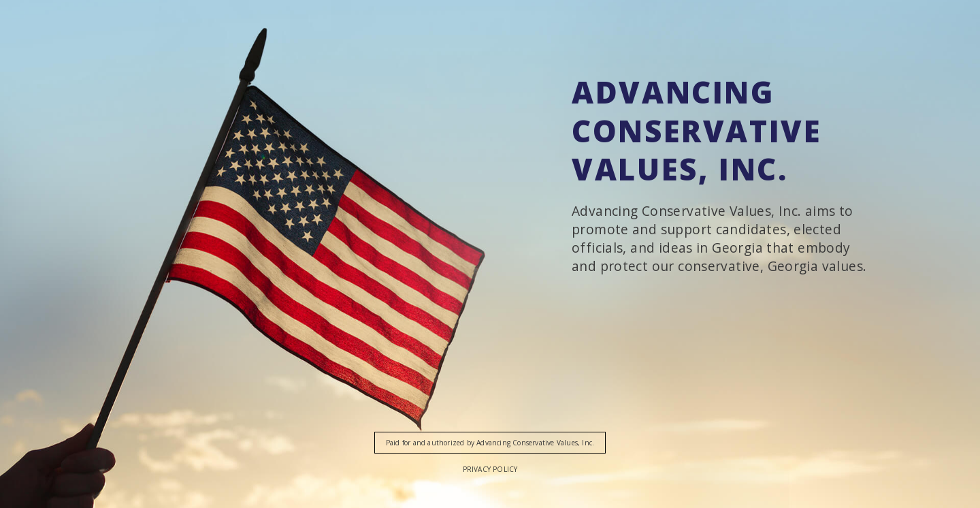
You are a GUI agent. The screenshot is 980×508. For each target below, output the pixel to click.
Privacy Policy (490, 469)
